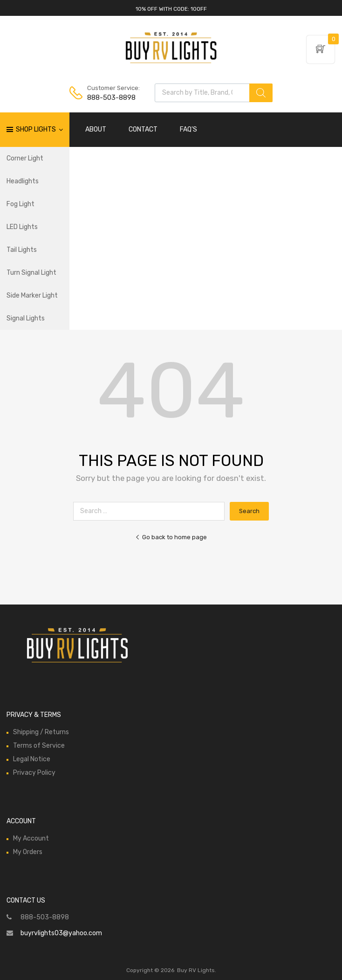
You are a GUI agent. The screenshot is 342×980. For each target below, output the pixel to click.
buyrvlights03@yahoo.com (61, 933)
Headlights (23, 181)
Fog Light (21, 204)
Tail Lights (22, 250)
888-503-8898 (110, 97)
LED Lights (22, 227)
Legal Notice (32, 759)
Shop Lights (39, 130)
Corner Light (25, 158)
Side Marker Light (32, 295)
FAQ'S (188, 129)
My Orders (28, 852)
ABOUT (96, 129)
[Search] (261, 93)
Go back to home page (171, 537)
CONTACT (143, 129)
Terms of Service (39, 746)
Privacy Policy (34, 773)
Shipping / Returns (41, 732)
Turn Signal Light (31, 273)
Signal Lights (26, 318)
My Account (31, 838)
